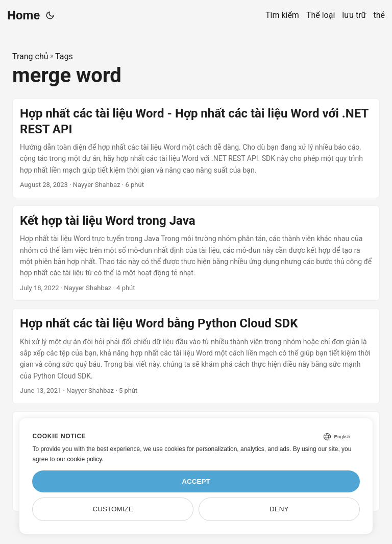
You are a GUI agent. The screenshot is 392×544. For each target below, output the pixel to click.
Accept (196, 481)
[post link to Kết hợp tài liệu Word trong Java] (196, 253)
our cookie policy (79, 459)
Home (23, 15)
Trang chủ (30, 56)
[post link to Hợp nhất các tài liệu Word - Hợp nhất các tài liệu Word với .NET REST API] (196, 148)
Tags (64, 56)
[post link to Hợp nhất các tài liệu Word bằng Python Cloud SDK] (196, 356)
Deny (279, 509)
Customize (113, 509)
